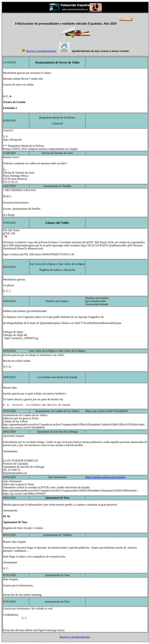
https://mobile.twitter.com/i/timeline (106, 478)
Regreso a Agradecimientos (41, 51)
